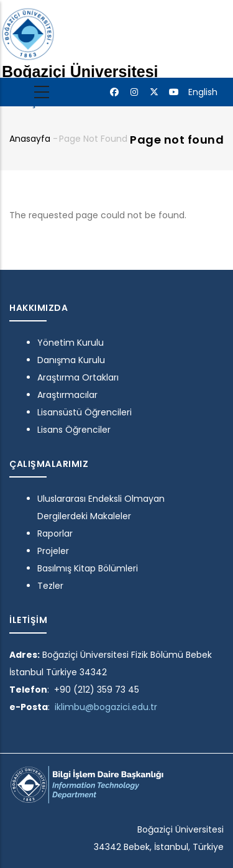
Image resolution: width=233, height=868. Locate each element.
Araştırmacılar (67, 395)
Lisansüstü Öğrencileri (85, 412)
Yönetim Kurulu (71, 343)
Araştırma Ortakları (78, 377)
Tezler (50, 586)
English (203, 92)
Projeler (53, 551)
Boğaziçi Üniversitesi (80, 72)
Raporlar (55, 533)
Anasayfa (30, 139)
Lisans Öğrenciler (74, 430)
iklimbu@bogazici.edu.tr (106, 707)
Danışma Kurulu (71, 360)
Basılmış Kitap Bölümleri (88, 568)
